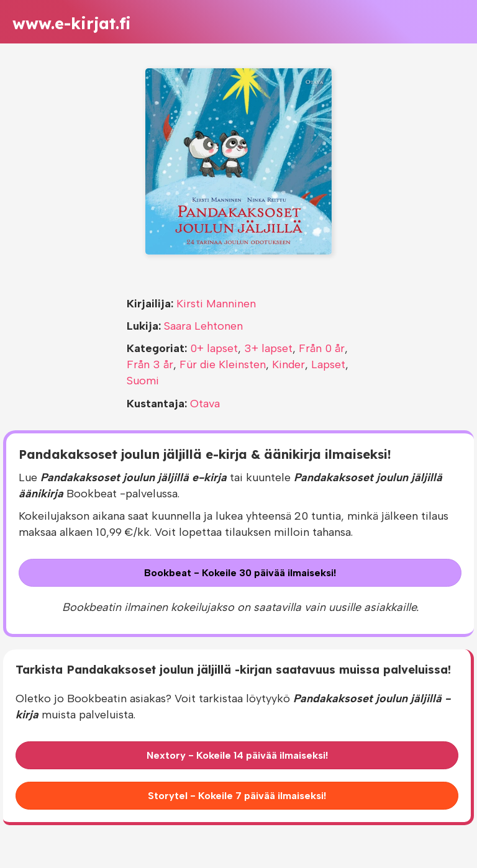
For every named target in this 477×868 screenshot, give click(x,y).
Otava (205, 404)
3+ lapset (268, 348)
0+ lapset (214, 348)
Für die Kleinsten (223, 364)
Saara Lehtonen (203, 326)
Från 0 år (322, 348)
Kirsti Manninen (216, 304)
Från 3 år (150, 364)
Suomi (143, 381)
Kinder (288, 364)
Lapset (328, 364)
